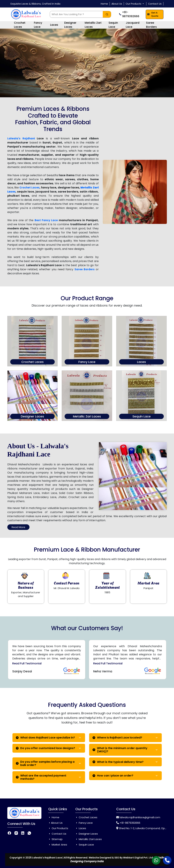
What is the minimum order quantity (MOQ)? (120, 750)
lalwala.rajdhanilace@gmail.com (140, 817)
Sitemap (55, 839)
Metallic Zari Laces (93, 25)
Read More (18, 527)
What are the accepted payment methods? (41, 777)
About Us (117, 4)
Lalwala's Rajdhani (21, 138)
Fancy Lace (38, 25)
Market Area (58, 845)
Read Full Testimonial (27, 663)
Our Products (135, 4)
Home (104, 4)
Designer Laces (70, 25)
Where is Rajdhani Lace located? (117, 738)
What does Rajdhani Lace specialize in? (45, 738)
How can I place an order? (113, 776)
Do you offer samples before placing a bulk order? (45, 763)
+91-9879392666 (129, 14)
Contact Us (155, 4)
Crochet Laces (20, 25)
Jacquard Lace (133, 25)
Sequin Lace (113, 25)
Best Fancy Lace (46, 220)
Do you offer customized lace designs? (45, 748)
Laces (54, 25)
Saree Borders (151, 25)
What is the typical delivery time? (118, 762)
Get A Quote (153, 14)
